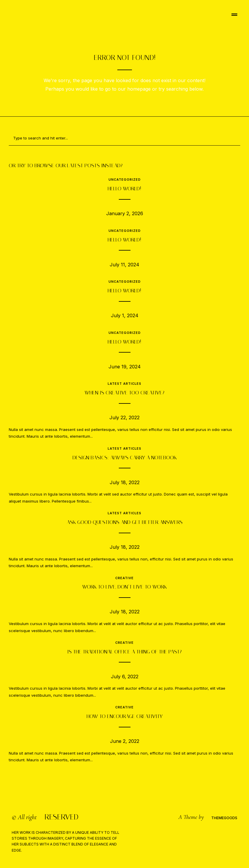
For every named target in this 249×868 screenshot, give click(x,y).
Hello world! (124, 189)
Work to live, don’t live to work (124, 587)
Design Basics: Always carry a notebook (125, 458)
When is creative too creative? (124, 393)
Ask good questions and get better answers (125, 522)
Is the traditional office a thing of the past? (124, 652)
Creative (124, 578)
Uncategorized (125, 180)
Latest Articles (124, 384)
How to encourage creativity (125, 716)
